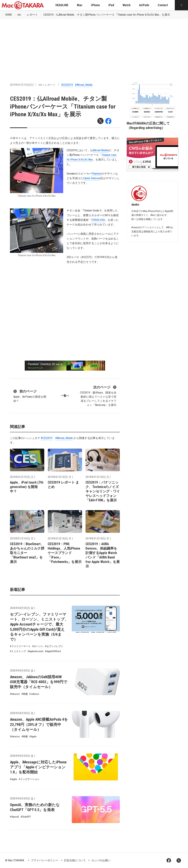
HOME (8, 15)
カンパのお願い (101, 860)
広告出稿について (75, 860)
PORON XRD (98, 220)
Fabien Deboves (92, 178)
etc (19, 15)
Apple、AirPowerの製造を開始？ (30, 396)
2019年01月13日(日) (22, 85)
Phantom (97, 174)
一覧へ (65, 396)
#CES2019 (67, 85)
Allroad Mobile (101, 150)
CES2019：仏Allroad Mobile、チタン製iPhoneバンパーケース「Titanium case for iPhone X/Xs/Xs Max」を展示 (107, 15)
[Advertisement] (94, 45)
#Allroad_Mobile (84, 85)
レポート (32, 15)
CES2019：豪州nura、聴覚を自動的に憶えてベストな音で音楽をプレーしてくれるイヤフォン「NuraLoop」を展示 (98, 396)
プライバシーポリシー (45, 860)
